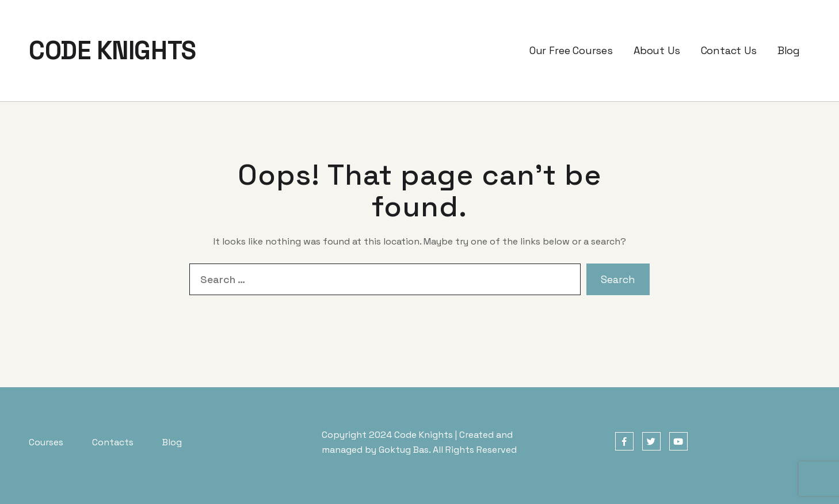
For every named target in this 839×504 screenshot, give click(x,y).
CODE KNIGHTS (112, 51)
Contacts (113, 442)
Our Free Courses (571, 50)
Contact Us (729, 50)
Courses (46, 442)
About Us (657, 50)
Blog (789, 50)
